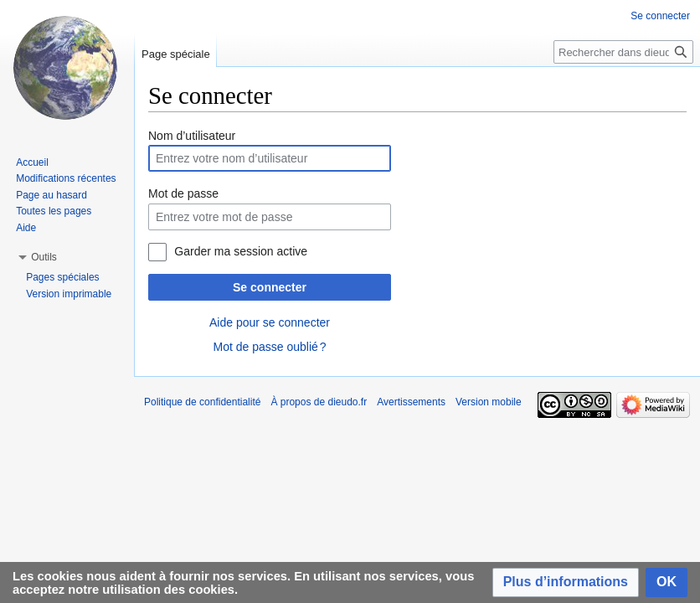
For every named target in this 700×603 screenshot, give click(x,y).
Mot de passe (183, 193)
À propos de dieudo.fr (319, 402)
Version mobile (489, 402)
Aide (26, 228)
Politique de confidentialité (202, 402)
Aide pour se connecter (270, 322)
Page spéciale (176, 54)
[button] (566, 582)
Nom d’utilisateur (192, 136)
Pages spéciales (62, 277)
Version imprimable (69, 294)
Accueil (32, 162)
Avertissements (411, 402)
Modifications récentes (66, 178)
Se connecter (270, 287)
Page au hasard (51, 195)
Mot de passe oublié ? (269, 347)
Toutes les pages (54, 211)
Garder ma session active (241, 251)
